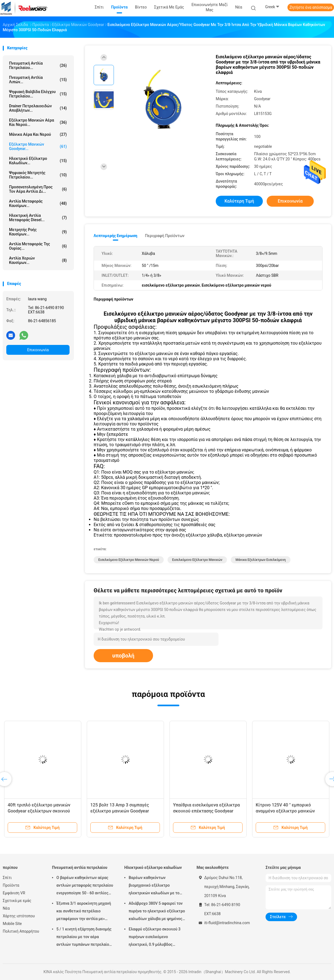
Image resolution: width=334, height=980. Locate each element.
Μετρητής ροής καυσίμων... (38, 232)
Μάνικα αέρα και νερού (38, 134)
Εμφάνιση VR (14, 893)
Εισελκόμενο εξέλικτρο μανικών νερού (129, 560)
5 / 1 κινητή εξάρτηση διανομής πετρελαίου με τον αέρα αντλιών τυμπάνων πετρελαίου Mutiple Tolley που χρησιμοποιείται (84, 938)
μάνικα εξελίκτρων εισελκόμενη (260, 560)
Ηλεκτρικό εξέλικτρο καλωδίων (153, 867)
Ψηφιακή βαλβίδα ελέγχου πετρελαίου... (38, 94)
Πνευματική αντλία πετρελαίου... (38, 65)
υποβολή (123, 656)
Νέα (6, 908)
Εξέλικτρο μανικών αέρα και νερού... (38, 122)
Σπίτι (7, 878)
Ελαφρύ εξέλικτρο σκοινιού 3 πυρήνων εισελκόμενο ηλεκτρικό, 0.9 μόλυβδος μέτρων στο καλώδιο (155, 938)
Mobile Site (12, 924)
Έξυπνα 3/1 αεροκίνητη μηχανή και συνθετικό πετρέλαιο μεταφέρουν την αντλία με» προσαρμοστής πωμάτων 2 (84, 912)
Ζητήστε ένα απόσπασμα (311, 7)
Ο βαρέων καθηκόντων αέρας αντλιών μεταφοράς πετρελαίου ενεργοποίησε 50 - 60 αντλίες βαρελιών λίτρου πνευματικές (85, 886)
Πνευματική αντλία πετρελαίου (80, 867)
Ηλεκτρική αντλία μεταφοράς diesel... (38, 218)
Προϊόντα (11, 885)
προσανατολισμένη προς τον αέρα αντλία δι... (38, 189)
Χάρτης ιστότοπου (19, 916)
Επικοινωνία (38, 350)
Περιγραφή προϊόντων (165, 236)
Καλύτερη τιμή (239, 201)
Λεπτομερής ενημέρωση (115, 236)
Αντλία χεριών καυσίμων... (38, 260)
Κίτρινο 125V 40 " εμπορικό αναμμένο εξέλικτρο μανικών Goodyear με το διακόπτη (285, 811)
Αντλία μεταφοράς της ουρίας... (38, 246)
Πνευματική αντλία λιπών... (38, 80)
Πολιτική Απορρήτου (21, 931)
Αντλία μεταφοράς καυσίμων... (38, 203)
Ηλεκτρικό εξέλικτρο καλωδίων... (38, 161)
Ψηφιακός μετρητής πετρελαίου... (38, 175)
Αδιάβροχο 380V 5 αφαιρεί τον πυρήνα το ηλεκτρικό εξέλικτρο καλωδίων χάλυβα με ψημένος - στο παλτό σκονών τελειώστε (157, 912)
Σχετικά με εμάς (17, 901)
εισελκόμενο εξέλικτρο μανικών (197, 560)
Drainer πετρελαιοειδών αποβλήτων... (38, 108)
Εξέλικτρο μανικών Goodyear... (38, 146)
